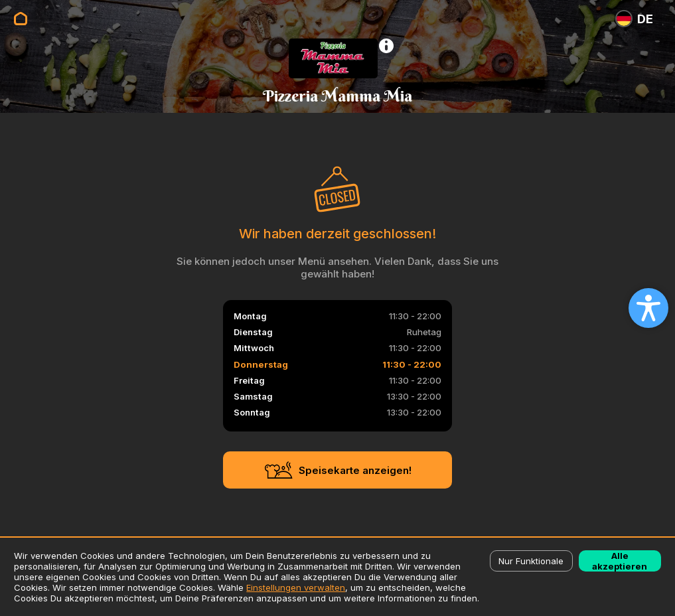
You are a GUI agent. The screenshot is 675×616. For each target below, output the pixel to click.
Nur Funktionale (531, 561)
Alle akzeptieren (620, 561)
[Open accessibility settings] (648, 308)
